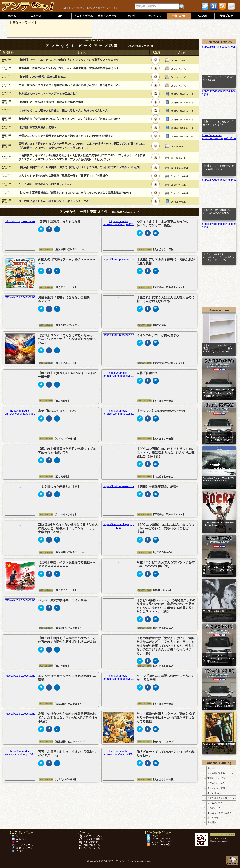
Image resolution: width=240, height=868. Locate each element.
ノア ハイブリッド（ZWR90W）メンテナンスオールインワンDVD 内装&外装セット (219, 439)
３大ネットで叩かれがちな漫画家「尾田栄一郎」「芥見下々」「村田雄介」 (65, 176)
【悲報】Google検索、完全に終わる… (42, 77)
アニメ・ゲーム (83, 16)
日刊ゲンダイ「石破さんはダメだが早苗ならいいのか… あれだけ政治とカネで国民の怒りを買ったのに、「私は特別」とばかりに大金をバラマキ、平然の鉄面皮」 (82, 146)
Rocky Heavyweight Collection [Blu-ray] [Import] (218, 524)
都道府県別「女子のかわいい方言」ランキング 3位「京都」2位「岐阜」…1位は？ (70, 119)
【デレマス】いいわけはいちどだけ (161, 411)
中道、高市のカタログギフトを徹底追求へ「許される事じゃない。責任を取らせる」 (70, 85)
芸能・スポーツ (107, 16)
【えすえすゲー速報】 (178, 202)
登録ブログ (226, 16)
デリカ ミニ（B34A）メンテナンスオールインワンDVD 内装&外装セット (219, 658)
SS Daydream (214, 793)
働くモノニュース (216, 768)
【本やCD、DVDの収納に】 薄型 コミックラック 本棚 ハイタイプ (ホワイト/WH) (218, 348)
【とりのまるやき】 (178, 146)
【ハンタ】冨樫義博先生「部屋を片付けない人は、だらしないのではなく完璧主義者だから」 (75, 193)
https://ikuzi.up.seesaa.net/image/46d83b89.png (34, 221)
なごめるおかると (216, 783)
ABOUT (203, 16)
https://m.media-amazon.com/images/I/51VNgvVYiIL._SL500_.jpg (133, 374)
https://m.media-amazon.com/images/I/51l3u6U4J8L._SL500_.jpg (34, 412)
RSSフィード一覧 (161, 845)
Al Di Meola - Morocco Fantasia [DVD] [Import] (219, 745)
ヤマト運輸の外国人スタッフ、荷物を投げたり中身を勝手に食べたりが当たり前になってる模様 (165, 718)
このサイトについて (94, 836)
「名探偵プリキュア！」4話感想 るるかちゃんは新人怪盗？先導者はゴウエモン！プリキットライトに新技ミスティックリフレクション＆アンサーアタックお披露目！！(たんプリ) (82, 157)
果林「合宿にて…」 (150, 373)
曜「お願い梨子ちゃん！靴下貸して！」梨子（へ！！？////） (55, 201)
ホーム (12, 16)
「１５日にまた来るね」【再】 (59, 487)
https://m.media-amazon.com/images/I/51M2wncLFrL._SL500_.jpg (134, 677)
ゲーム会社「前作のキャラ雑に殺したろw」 (45, 184)
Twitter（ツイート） (162, 838)
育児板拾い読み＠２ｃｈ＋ (221, 773)
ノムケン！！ (214, 808)
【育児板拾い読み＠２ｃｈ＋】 (182, 94)
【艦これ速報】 (160, 325)
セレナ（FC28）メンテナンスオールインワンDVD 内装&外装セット (219, 570)
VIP (60, 16)
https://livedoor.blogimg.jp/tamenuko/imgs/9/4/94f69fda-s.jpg (219, 93)
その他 (131, 16)
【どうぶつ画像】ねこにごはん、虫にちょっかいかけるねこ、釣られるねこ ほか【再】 (165, 528)
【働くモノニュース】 (178, 60)
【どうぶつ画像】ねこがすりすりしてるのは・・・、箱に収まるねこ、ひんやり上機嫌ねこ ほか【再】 (165, 453)
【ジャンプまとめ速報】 (179, 168)
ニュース (36, 16)
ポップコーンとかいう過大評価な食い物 (218, 79)
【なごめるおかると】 (164, 477)
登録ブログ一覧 (92, 845)
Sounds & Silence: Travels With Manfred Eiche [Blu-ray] (219, 479)
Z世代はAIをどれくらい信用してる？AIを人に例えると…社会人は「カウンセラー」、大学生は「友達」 (68, 528)
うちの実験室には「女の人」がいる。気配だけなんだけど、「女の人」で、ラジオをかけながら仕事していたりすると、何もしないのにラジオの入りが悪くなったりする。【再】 (165, 646)
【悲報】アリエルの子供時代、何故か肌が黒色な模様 (51, 102)
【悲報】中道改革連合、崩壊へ (38, 127)
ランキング (155, 16)
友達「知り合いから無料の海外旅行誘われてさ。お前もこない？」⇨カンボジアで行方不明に (68, 718)
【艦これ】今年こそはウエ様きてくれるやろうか (218, 123)
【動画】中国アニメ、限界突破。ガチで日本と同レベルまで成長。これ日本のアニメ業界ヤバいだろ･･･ (81, 167)
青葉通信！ (213, 823)
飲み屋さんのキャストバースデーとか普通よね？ (48, 94)
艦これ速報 (213, 818)
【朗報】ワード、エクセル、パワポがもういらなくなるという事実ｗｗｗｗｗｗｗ (69, 60)
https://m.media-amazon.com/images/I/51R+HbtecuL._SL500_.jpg (133, 223)
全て (19, 836)
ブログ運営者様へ (93, 839)
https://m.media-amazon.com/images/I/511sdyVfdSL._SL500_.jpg (219, 137)
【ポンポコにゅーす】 (178, 158)
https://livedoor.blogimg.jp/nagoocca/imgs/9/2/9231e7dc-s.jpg (219, 225)
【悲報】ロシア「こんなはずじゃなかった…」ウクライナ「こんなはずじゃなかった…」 (67, 339)
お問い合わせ (91, 842)
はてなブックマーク (162, 841)
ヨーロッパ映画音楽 (214, 611)
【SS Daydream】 (162, 590)
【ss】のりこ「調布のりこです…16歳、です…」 (218, 167)
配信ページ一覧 (92, 848)
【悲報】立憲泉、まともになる (59, 222)
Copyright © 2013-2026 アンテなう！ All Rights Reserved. (120, 861)
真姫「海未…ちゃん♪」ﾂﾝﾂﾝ (57, 411)
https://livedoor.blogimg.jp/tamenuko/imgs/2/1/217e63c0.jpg (219, 180)
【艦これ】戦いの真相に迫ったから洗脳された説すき (218, 212)
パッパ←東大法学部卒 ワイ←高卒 (62, 600)
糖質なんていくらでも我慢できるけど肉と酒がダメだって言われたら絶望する (66, 136)
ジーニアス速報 (215, 803)
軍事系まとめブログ (217, 778)
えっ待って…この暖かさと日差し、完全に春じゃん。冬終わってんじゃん (63, 110)
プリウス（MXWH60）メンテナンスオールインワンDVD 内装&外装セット (219, 393)
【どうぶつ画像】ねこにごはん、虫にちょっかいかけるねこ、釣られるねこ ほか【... (218, 257)
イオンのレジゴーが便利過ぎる (158, 335)
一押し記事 (179, 16)
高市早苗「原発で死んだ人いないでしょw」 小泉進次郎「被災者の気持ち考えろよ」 (70, 68)
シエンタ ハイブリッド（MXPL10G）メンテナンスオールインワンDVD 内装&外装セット (219, 704)
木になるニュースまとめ (219, 813)
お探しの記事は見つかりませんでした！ (100, 40)
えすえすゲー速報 (216, 788)
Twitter (155, 836)
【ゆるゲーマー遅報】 (178, 185)
